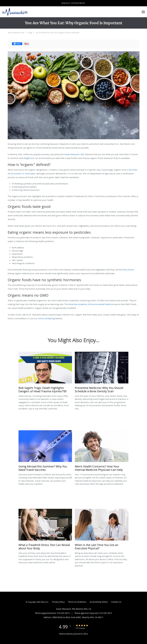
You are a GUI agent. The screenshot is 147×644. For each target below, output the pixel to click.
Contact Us (116, 602)
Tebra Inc (45, 602)
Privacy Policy (58, 602)
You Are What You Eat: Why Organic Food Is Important (58, 33)
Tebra (86, 634)
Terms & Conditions (77, 602)
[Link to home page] (14, 12)
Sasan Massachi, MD (16, 33)
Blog (30, 33)
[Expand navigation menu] (143, 12)
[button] (73, 3)
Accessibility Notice (99, 602)
